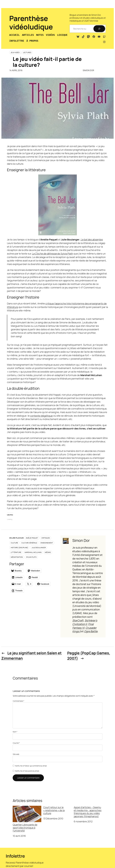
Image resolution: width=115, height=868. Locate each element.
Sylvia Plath (31, 557)
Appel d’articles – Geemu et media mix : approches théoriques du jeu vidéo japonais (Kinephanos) (88, 812)
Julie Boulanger (39, 548)
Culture (14, 543)
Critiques (46, 538)
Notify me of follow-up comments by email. (31, 766)
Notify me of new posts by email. (27, 771)
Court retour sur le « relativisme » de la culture (54, 810)
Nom (15, 732)
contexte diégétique (41, 416)
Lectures (27, 52)
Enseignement (47, 543)
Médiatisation (17, 557)
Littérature (16, 552)
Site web (16, 754)
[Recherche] (99, 29)
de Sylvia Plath (53, 254)
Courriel (16, 743)
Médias (48, 552)
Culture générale (29, 543)
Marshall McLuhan (33, 552)
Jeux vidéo (15, 52)
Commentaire (18, 701)
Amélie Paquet (32, 538)
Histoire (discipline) (19, 548)
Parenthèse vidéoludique (31, 23)
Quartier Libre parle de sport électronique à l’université (27, 819)
